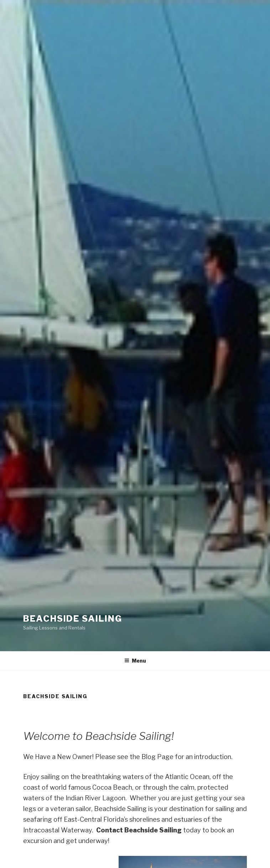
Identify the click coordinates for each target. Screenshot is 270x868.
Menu (135, 661)
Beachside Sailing (73, 619)
